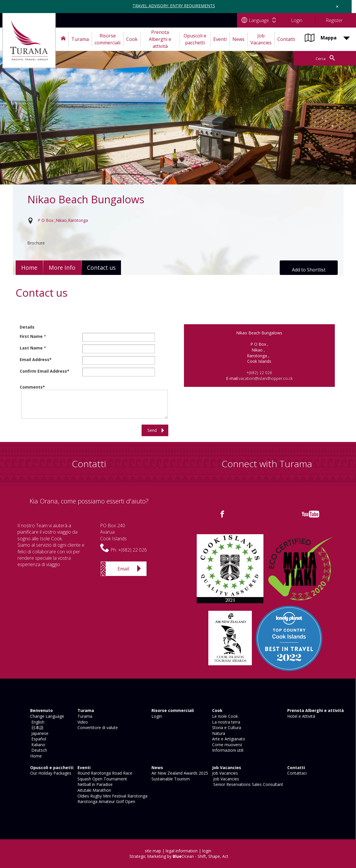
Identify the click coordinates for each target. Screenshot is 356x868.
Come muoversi (226, 745)
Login (156, 716)
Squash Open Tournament (102, 779)
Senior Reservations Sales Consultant (247, 784)
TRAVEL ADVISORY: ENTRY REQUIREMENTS (174, 6)
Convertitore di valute (97, 727)
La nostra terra (226, 722)
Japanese (39, 733)
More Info (64, 268)
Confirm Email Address (43, 371)
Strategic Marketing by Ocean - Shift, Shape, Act (179, 856)
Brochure (36, 243)
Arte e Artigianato (228, 739)
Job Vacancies (224, 773)
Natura (218, 733)
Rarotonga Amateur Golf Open (106, 801)
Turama (84, 716)
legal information (182, 851)
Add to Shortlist (309, 270)
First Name (31, 336)
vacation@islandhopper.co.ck (266, 378)
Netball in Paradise (94, 784)
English (37, 722)
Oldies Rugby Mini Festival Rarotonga (112, 796)
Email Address (35, 359)
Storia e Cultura (226, 727)
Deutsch (38, 750)
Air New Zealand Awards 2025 (179, 773)
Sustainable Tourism (170, 779)
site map (153, 851)
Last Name (31, 348)
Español (38, 739)
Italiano (37, 745)
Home (30, 268)
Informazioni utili (227, 750)
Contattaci (296, 773)
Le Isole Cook (224, 716)
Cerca (316, 58)
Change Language (47, 716)
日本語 (36, 727)
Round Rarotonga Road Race (104, 773)
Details (27, 327)
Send (152, 430)
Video (82, 722)
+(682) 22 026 (259, 373)
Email (123, 569)
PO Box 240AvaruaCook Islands (113, 532)
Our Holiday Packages (50, 773)
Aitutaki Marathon (94, 790)
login (207, 851)
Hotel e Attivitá (301, 716)
